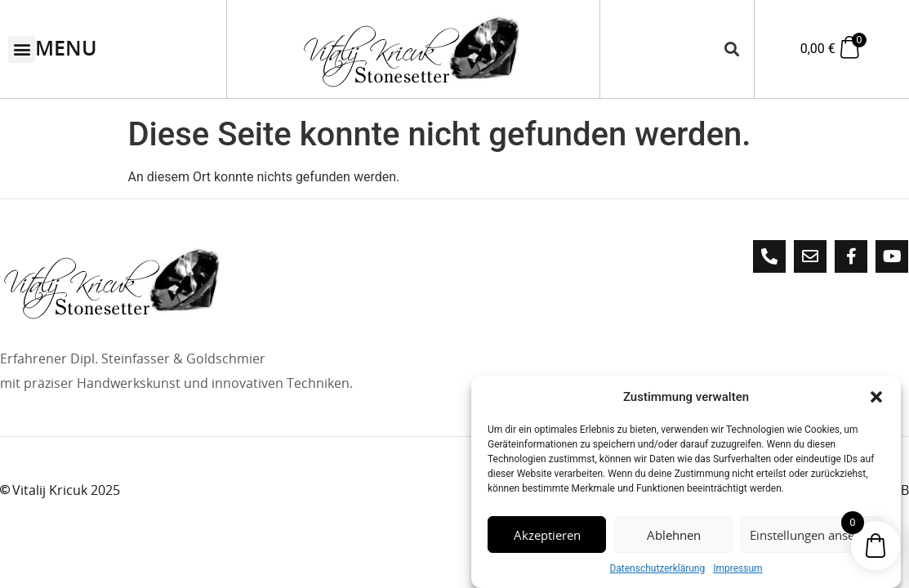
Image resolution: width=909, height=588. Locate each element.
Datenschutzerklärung (657, 569)
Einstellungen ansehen (813, 536)
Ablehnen (674, 536)
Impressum (737, 569)
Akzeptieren (547, 536)
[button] (876, 398)
